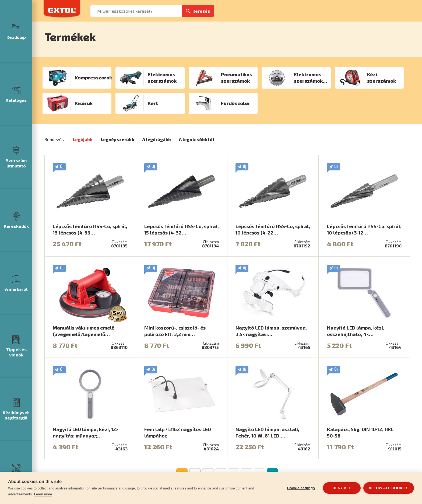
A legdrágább (157, 139)
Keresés (201, 11)
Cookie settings (301, 488)
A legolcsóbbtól (197, 139)
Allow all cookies (389, 488)
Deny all (342, 488)
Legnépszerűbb (117, 139)
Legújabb (83, 139)
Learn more (43, 494)
